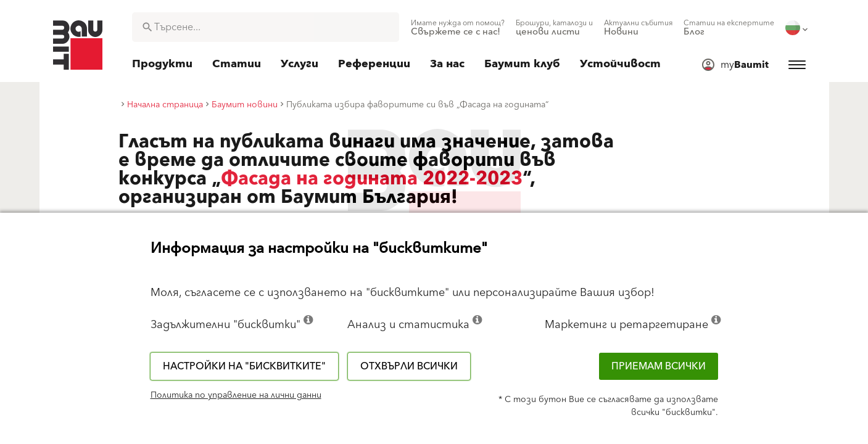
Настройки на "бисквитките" (244, 366)
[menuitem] (458, 28)
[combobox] (266, 27)
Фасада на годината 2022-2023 (372, 179)
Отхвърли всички (409, 366)
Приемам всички (659, 366)
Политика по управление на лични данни (236, 395)
